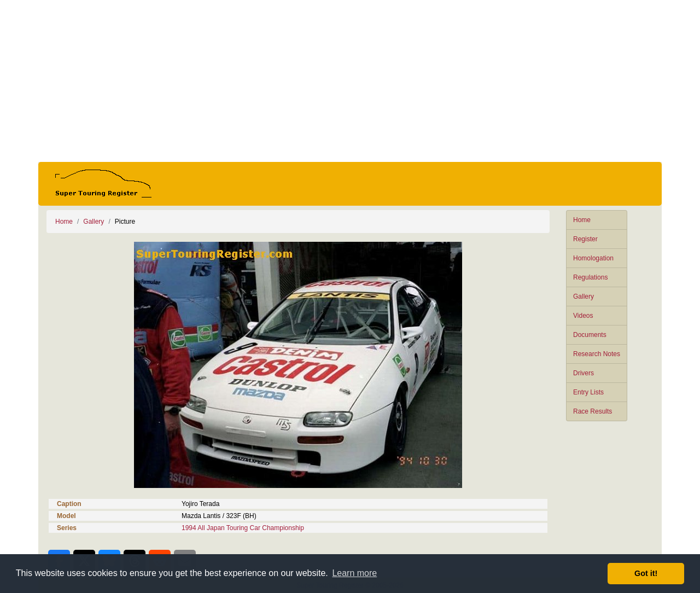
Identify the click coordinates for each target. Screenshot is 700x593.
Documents (590, 335)
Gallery (584, 296)
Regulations (590, 277)
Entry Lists (588, 392)
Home (582, 220)
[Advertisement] (350, 81)
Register (585, 239)
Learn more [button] (354, 573)
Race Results (593, 411)
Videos (583, 316)
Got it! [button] (646, 573)
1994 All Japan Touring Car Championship (243, 528)
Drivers (584, 373)
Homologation (593, 258)
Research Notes (597, 354)
